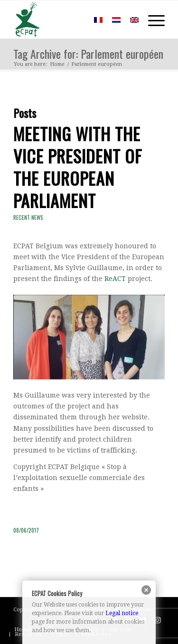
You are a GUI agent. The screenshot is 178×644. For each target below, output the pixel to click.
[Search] (75, 19)
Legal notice (122, 613)
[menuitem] (75, 19)
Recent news (28, 218)
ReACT (115, 279)
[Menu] (152, 19)
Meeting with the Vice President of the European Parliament (78, 167)
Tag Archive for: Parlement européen (88, 54)
